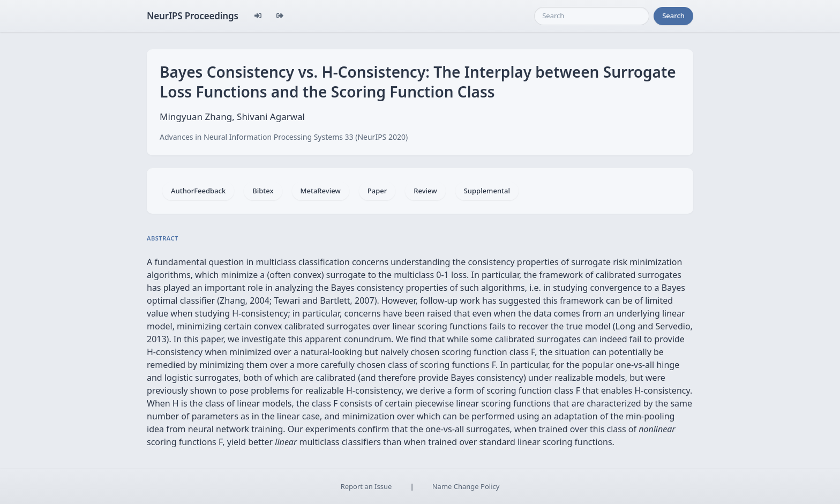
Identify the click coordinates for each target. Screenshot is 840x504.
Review (425, 191)
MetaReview (321, 191)
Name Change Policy (466, 486)
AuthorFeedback (198, 191)
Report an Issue (366, 486)
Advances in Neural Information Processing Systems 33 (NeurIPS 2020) (284, 137)
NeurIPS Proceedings (193, 16)
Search (673, 16)
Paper (377, 191)
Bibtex (263, 191)
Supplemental (487, 191)
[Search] (592, 16)
